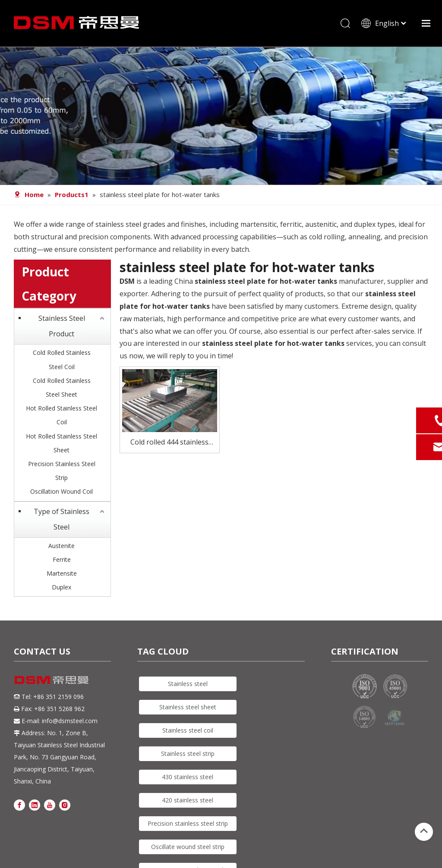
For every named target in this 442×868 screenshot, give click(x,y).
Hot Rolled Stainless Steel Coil (62, 416)
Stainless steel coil (188, 731)
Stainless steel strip (188, 754)
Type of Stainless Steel (62, 520)
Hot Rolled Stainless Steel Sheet (62, 443)
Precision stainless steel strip (188, 824)
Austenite (62, 546)
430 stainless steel (188, 778)
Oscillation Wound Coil (62, 492)
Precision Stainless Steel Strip (62, 471)
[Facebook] (19, 805)
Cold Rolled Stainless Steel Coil (62, 360)
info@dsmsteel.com (70, 721)
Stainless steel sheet (188, 708)
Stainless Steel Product (62, 327)
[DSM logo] (52, 680)
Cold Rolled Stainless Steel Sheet (62, 388)
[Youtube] (50, 805)
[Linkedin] (35, 805)
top (424, 831)
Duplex (62, 588)
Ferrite (62, 560)
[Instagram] (65, 805)
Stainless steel (188, 685)
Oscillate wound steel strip (188, 848)
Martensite (62, 574)
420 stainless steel (188, 801)
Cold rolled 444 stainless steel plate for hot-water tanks (170, 443)
